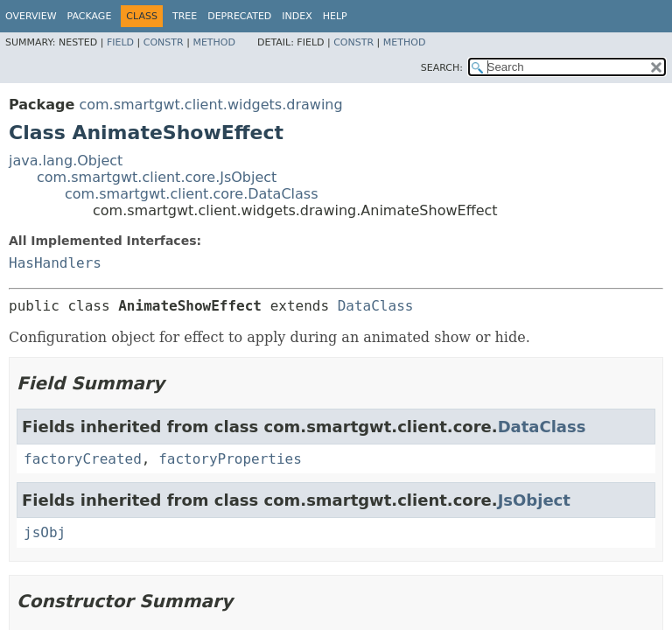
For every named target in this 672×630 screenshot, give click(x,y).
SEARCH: (442, 68)
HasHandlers (55, 263)
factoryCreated (83, 459)
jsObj (45, 532)
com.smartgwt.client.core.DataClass (192, 194)
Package (90, 16)
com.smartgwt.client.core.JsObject (157, 177)
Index (297, 16)
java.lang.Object (66, 161)
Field (120, 42)
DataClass (376, 306)
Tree (185, 16)
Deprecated (239, 16)
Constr (164, 42)
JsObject (534, 500)
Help (335, 16)
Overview (31, 16)
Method (214, 42)
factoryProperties (230, 459)
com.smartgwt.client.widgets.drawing (210, 105)
